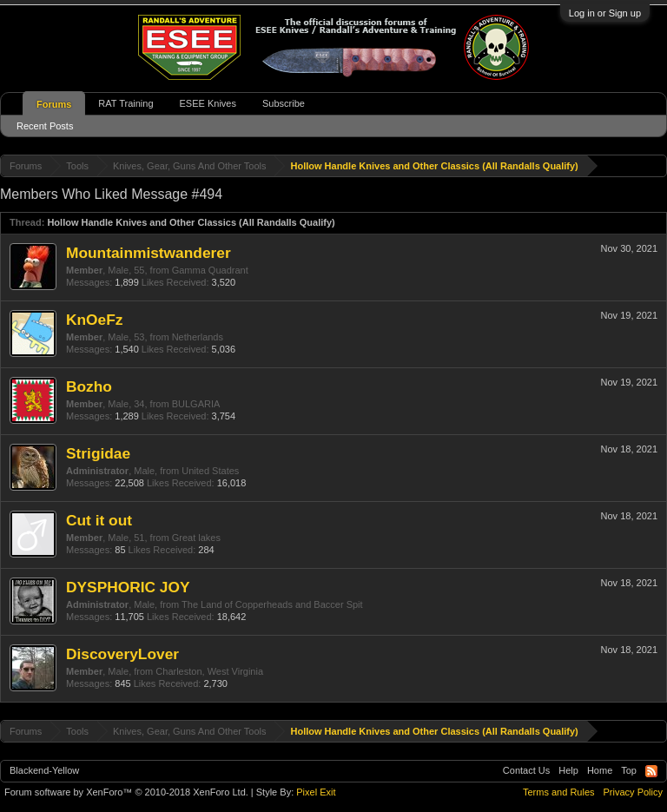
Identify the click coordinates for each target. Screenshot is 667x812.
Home (600, 770)
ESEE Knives (208, 103)
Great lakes (196, 538)
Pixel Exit (316, 792)
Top (629, 770)
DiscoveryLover (122, 654)
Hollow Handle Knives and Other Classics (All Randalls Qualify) (191, 222)
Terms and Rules (559, 792)
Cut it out (99, 520)
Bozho (89, 386)
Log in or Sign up (605, 13)
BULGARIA (196, 404)
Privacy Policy (633, 792)
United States (210, 471)
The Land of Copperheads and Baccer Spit (272, 604)
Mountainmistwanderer (149, 253)
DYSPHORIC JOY (128, 587)
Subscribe (284, 103)
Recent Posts (45, 126)
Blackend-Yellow (44, 770)
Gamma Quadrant (210, 270)
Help (568, 770)
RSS (651, 771)
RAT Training (125, 103)
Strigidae (98, 453)
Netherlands (198, 337)
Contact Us (526, 770)
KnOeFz (94, 320)
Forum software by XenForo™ (126, 792)
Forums (54, 104)
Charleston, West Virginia (209, 671)
